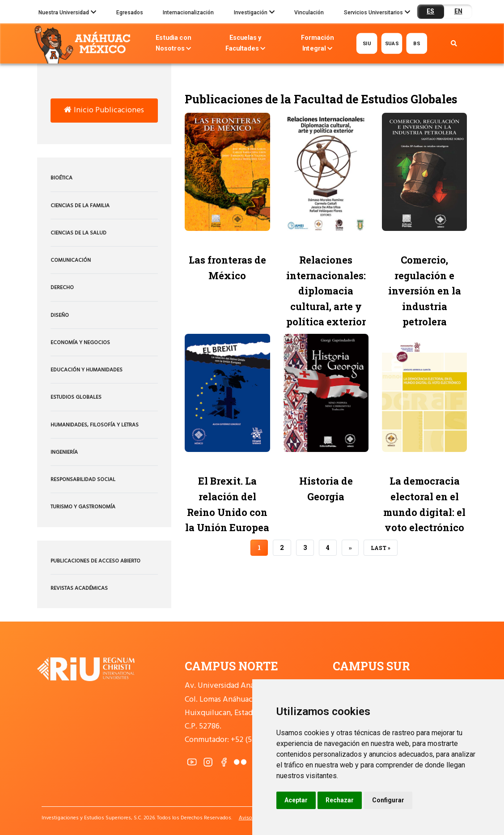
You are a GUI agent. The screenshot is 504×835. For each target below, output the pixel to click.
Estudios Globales (76, 397)
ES (430, 11)
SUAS (392, 43)
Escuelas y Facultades (245, 44)
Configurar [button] (388, 800)
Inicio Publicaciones (104, 110)
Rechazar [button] (340, 800)
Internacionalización (188, 13)
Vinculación (309, 13)
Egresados (130, 13)
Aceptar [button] (296, 800)
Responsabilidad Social (83, 480)
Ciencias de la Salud (78, 233)
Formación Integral (317, 44)
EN (458, 11)
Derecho (62, 288)
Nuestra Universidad (67, 13)
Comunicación (71, 260)
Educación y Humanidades (87, 370)
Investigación (254, 13)
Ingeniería (64, 452)
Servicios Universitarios (377, 13)
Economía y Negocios (80, 343)
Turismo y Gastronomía (83, 507)
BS (417, 43)
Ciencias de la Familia (80, 206)
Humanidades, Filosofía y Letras (95, 425)
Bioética (61, 178)
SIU (367, 43)
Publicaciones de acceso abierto (95, 561)
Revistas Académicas (79, 588)
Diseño (60, 315)
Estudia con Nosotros (173, 44)
